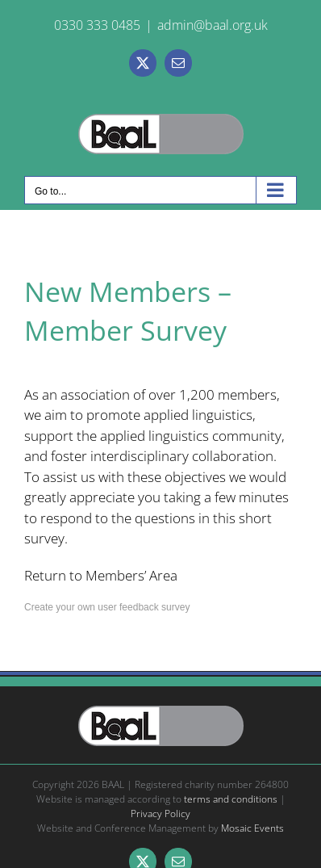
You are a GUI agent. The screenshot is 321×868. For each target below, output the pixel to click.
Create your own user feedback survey (107, 607)
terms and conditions (231, 799)
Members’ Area (131, 575)
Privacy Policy (160, 813)
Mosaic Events (252, 828)
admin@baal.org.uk (213, 25)
